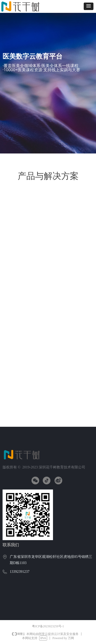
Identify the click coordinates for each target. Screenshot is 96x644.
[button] (89, 6)
